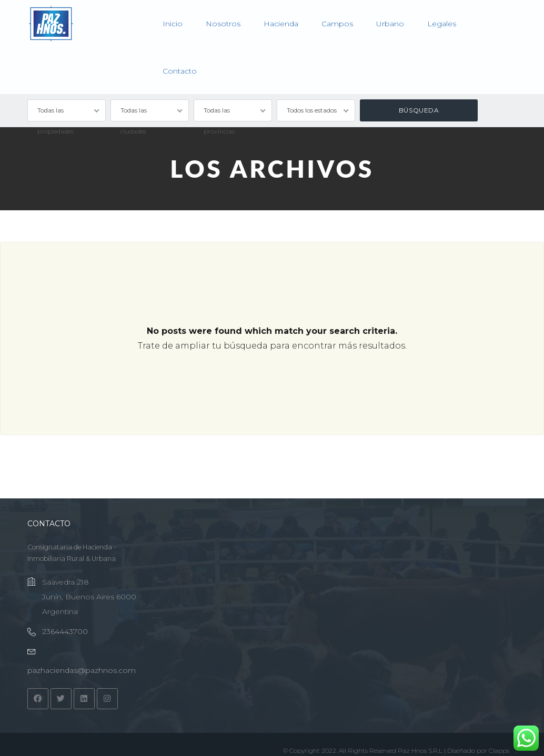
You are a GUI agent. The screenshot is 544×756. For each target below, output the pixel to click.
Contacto (180, 71)
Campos (337, 24)
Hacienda (281, 24)
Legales (442, 24)
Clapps (499, 750)
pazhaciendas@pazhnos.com (82, 670)
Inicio (173, 24)
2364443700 (65, 631)
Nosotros (223, 24)
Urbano (390, 24)
